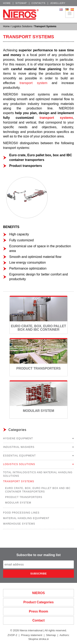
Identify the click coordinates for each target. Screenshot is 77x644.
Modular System (39, 411)
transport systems (56, 118)
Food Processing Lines (21, 513)
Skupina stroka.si (38, 639)
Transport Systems (19, 481)
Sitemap (21, 3)
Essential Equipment (19, 456)
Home (7, 3)
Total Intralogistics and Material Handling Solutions (38, 474)
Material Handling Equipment (26, 518)
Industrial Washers (19, 447)
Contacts (39, 3)
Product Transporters (38, 368)
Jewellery (58, 3)
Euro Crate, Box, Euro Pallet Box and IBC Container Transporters (38, 330)
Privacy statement (32, 635)
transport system (33, 83)
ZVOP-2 (12, 635)
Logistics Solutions (22, 26)
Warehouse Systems (19, 524)
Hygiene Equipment (18, 438)
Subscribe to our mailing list (38, 555)
